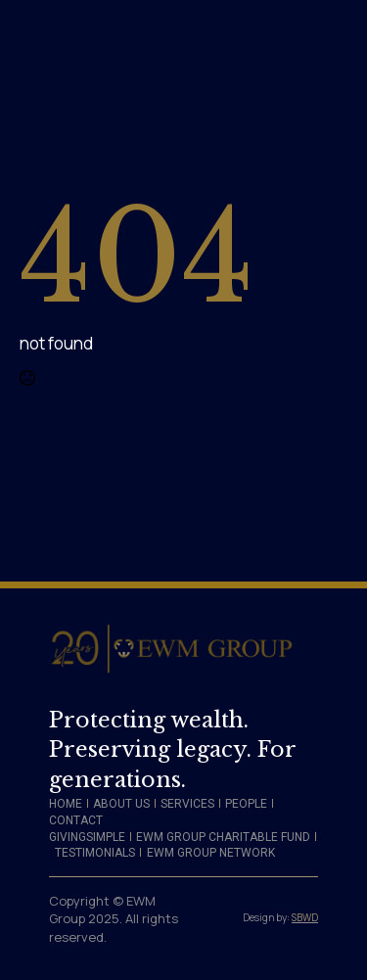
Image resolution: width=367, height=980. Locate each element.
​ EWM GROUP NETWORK (209, 853)
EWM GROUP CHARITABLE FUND (223, 837)
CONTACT (76, 820)
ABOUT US (121, 804)
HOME (66, 804)
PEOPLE (246, 804)
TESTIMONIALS (95, 853)
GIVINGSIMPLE (87, 837)
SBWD (305, 917)
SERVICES (187, 804)
